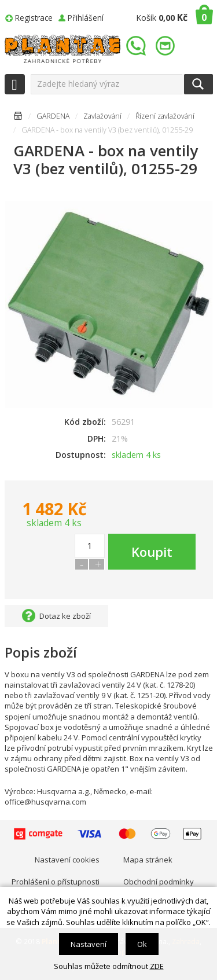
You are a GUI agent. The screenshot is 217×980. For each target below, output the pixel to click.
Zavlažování (102, 116)
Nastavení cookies (67, 860)
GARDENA (53, 116)
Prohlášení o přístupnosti (56, 882)
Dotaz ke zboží (65, 616)
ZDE (157, 966)
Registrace (34, 18)
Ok (142, 944)
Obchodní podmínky (159, 882)
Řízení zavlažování (165, 116)
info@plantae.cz (167, 46)
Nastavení (89, 944)
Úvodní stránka (18, 118)
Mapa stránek (148, 860)
